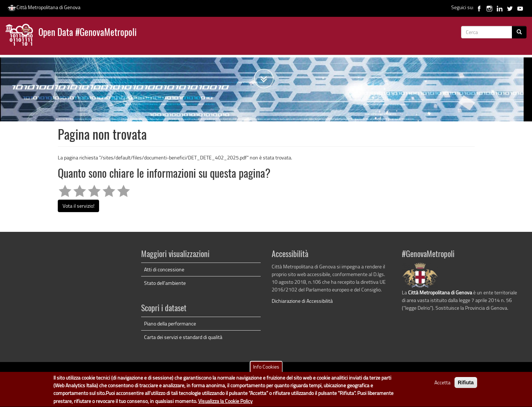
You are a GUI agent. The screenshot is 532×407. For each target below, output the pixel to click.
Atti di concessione (164, 269)
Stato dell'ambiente (165, 283)
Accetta (442, 385)
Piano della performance (170, 323)
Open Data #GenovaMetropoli (88, 33)
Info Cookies (266, 369)
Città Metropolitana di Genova (44, 7)
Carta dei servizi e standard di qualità (183, 337)
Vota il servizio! (78, 206)
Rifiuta (466, 385)
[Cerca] (519, 32)
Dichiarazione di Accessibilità (302, 301)
